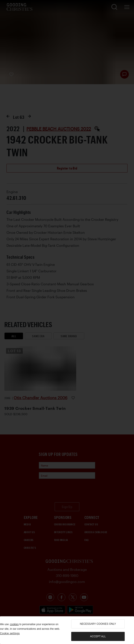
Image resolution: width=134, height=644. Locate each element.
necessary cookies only (98, 624)
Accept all (98, 636)
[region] (67, 630)
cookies (14, 624)
